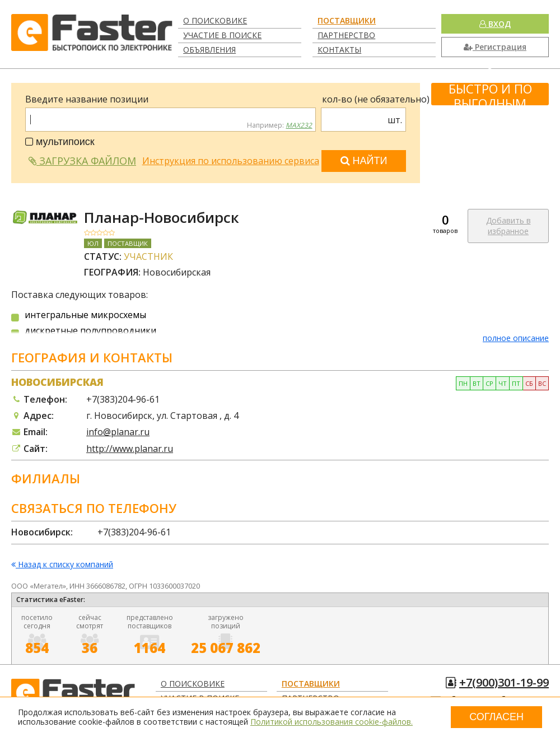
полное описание (516, 338)
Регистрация (495, 47)
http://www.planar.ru (130, 449)
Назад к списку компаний (62, 565)
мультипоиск (60, 142)
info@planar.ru (118, 432)
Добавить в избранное (508, 226)
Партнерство (346, 35)
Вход (495, 24)
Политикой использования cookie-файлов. (332, 722)
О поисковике (215, 20)
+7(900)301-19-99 (504, 682)
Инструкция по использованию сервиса (231, 161)
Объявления (209, 50)
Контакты (339, 50)
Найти (364, 161)
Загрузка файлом (82, 161)
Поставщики (347, 20)
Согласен (496, 717)
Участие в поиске (222, 35)
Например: (279, 125)
